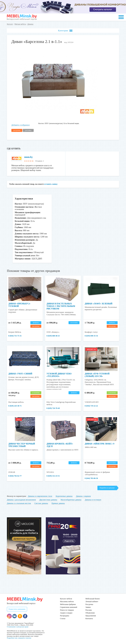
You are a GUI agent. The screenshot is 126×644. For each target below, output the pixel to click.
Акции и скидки (66, 613)
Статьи (63, 619)
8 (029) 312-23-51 (53, 476)
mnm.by (28, 157)
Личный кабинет (92, 602)
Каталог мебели (66, 599)
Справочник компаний (69, 607)
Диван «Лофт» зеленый (99, 304)
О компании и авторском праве (18, 627)
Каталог (10, 24)
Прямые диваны (58, 503)
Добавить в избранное (21, 125)
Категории (65, 31)
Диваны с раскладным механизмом (21, 500)
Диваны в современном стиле (40, 496)
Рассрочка (89, 604)
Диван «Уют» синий (20, 374)
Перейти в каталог (107, 488)
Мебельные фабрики (68, 604)
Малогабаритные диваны (71, 500)
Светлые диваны (41, 503)
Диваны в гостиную (93, 500)
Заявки (88, 607)
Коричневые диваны (64, 496)
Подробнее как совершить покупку (19, 638)
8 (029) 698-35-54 (91, 336)
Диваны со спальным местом (19, 503)
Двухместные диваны (48, 500)
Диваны (30, 24)
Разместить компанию (17, 609)
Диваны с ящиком (83, 496)
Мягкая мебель (20, 24)
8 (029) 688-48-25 (53, 336)
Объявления (90, 613)
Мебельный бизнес (93, 599)
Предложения (91, 616)
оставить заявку (51, 184)
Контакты (89, 619)
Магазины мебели (67, 602)
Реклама (89, 610)
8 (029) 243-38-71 (15, 406)
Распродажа (64, 616)
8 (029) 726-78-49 (53, 408)
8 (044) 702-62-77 (15, 476)
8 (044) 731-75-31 (15, 336)
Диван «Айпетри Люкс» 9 (100, 444)
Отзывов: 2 (39, 161)
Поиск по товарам (67, 610)
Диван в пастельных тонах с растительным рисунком (61, 306)
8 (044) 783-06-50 (91, 478)
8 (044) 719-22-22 (91, 406)
